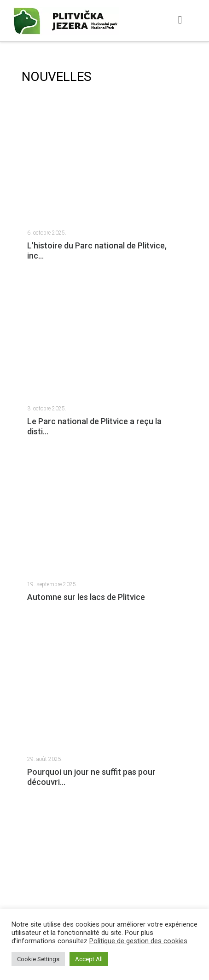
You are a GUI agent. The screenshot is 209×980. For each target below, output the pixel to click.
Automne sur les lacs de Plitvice (86, 597)
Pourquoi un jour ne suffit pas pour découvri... (91, 777)
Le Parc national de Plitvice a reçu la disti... (94, 426)
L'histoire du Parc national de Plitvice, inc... (97, 251)
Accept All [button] (89, 959)
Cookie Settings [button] (38, 959)
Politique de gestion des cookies (138, 941)
